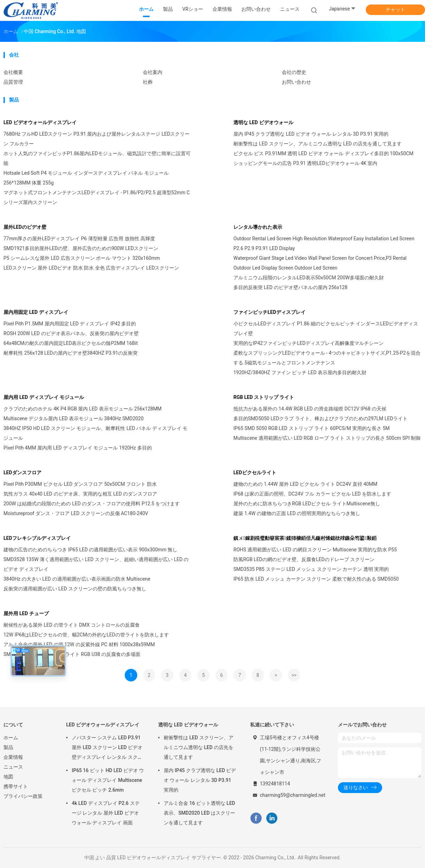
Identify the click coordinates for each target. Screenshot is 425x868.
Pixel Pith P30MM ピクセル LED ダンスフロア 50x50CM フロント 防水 (80, 484)
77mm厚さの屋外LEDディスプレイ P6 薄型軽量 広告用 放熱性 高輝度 (79, 239)
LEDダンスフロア (22, 473)
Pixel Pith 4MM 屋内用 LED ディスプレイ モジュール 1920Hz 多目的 (78, 448)
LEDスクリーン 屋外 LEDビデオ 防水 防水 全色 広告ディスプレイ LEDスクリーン (91, 268)
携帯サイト (16, 786)
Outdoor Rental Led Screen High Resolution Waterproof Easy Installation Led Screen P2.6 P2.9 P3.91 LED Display (324, 243)
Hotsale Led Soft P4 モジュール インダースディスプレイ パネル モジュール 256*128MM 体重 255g (86, 178)
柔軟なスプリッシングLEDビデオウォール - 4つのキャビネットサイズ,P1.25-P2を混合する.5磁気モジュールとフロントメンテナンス (327, 358)
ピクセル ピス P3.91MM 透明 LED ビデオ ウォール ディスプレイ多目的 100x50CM (323, 153)
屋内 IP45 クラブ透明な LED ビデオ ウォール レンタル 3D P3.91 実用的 (311, 134)
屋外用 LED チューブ (26, 613)
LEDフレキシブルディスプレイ (37, 538)
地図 (8, 777)
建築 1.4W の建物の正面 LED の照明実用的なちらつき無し (297, 513)
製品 (8, 747)
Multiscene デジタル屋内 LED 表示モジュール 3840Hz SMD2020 (74, 418)
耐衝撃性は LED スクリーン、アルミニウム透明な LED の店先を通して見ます (318, 144)
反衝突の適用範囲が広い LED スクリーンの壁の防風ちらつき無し (75, 589)
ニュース (13, 767)
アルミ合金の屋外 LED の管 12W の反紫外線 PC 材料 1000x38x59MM (79, 644)
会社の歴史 (294, 72)
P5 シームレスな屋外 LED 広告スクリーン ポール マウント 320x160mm (82, 258)
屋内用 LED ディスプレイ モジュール (44, 397)
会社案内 (153, 72)
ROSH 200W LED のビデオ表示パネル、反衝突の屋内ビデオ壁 (71, 333)
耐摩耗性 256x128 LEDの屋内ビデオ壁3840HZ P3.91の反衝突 (71, 353)
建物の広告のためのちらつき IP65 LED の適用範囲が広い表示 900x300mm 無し (90, 550)
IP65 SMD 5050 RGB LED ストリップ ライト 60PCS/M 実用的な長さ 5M (311, 428)
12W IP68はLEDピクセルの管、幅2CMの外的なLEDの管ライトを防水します (86, 635)
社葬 (148, 82)
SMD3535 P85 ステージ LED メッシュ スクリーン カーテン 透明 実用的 (311, 569)
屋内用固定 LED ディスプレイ (36, 312)
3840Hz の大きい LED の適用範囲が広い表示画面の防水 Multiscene (77, 579)
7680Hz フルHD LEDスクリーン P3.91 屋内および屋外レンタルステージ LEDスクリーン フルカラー (96, 139)
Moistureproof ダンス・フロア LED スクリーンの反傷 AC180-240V (76, 513)
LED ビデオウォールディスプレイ (40, 122)
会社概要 (13, 72)
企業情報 (13, 757)
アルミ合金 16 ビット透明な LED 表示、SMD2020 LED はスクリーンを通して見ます (199, 813)
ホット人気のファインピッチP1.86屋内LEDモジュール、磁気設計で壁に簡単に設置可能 (97, 158)
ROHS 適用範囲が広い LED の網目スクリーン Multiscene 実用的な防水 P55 (315, 550)
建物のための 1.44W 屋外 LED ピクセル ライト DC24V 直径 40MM (305, 484)
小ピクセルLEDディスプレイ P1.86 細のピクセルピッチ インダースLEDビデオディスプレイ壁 (326, 329)
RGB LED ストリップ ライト (264, 397)
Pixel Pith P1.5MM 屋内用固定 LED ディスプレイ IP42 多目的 (70, 324)
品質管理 (13, 82)
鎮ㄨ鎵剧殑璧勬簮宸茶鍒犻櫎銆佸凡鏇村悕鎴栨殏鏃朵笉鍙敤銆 (305, 538)
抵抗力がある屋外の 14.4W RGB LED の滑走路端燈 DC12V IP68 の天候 (310, 409)
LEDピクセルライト (255, 473)
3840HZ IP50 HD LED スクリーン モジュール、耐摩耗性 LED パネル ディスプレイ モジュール (95, 433)
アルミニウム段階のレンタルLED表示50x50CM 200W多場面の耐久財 (309, 278)
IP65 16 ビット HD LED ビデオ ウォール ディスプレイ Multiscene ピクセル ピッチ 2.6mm (108, 780)
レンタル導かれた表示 (258, 227)
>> (294, 675)
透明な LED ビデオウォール (263, 122)
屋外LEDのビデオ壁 (25, 227)
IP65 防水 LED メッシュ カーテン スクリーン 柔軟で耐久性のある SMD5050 (316, 579)
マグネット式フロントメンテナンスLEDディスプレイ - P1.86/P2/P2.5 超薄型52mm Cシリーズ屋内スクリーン (97, 197)
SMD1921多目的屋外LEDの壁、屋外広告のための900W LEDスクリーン (81, 248)
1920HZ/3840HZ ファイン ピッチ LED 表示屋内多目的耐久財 (300, 372)
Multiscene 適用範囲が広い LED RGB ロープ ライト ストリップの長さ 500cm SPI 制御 (327, 438)
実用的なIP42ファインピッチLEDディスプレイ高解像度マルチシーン (308, 343)
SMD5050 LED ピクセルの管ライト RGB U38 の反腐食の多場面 (72, 654)
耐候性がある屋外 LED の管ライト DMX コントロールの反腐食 (72, 625)
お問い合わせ (296, 82)
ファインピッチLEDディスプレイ (269, 312)
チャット (395, 9)
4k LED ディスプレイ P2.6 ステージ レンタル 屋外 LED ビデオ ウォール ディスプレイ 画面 (106, 813)
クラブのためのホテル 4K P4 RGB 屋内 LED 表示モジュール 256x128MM (83, 409)
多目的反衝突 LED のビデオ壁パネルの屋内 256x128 (290, 287)
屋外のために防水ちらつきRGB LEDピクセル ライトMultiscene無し (307, 504)
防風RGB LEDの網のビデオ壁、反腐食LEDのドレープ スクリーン (304, 559)
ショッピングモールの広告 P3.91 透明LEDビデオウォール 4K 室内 (305, 163)
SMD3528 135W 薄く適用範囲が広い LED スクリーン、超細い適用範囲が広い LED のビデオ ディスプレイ (96, 564)
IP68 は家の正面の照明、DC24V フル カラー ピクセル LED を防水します (312, 494)
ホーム (11, 738)
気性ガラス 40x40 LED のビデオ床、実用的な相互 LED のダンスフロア (80, 494)
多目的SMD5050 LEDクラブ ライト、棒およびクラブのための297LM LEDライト (320, 418)
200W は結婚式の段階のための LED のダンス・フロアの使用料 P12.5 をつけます (92, 504)
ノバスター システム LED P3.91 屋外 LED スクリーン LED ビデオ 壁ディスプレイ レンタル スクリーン (107, 748)
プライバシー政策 (23, 796)
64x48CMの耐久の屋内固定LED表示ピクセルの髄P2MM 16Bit (71, 343)
